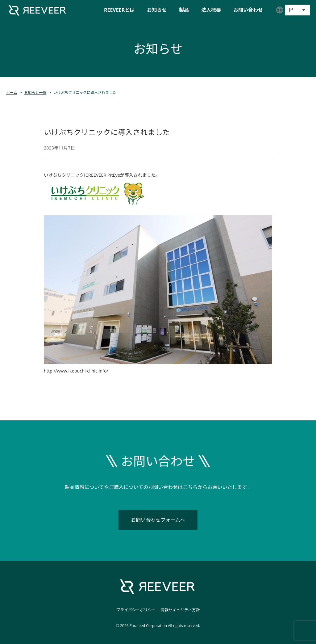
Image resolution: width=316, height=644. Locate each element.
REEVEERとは (119, 10)
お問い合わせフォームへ (158, 520)
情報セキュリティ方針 (180, 610)
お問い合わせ (248, 10)
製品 (184, 10)
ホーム (12, 93)
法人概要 (211, 10)
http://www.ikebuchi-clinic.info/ (76, 371)
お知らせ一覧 (35, 93)
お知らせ (157, 10)
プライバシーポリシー (136, 610)
